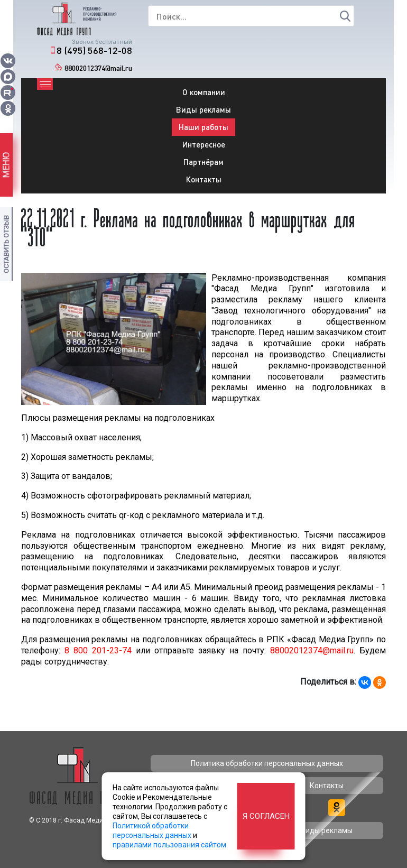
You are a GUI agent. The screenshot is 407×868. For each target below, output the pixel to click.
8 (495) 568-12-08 (94, 50)
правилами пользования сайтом (169, 845)
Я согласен (266, 816)
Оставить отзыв (6, 244)
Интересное (204, 144)
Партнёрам (203, 162)
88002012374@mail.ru (98, 68)
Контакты (204, 179)
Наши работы (203, 127)
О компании (204, 92)
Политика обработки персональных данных (267, 763)
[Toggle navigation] (45, 84)
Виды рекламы (203, 109)
